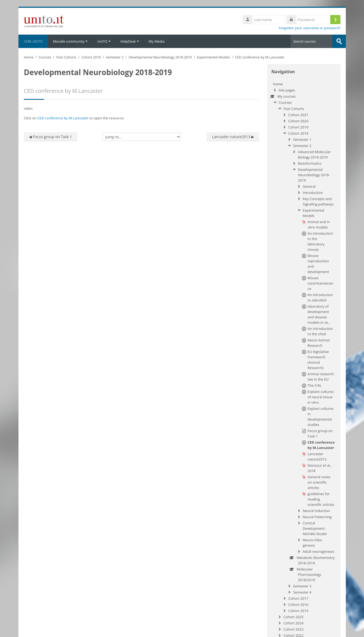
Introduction (313, 193)
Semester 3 (302, 586)
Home (278, 84)
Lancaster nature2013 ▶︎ (233, 137)
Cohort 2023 (294, 629)
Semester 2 (302, 146)
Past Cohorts (294, 109)
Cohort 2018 (299, 133)
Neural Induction (317, 511)
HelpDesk (130, 41)
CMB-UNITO (34, 41)
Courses (285, 102)
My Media (157, 41)
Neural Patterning (317, 517)
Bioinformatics (310, 163)
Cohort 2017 (299, 598)
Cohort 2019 (299, 127)
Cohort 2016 (299, 605)
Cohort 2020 (299, 121)
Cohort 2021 (299, 115)
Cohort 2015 (299, 611)
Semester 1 (302, 139)
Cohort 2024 (294, 623)
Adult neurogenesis (319, 551)
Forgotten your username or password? (310, 28)
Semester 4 (302, 592)
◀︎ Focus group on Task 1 (51, 137)
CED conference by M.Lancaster (64, 118)
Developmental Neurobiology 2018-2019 (314, 175)
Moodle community (71, 41)
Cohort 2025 (294, 617)
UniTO (105, 41)
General (309, 186)
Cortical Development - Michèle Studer (315, 528)
